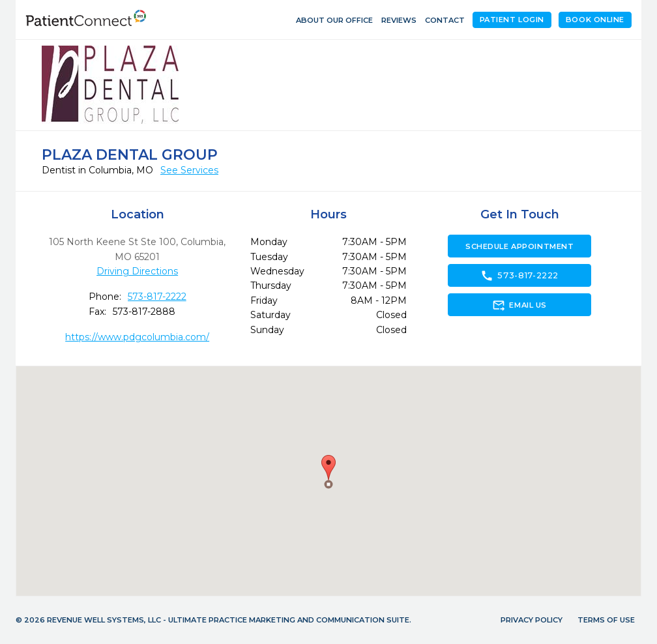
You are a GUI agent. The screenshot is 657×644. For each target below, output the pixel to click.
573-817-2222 (157, 297)
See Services (189, 170)
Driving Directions (137, 271)
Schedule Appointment (519, 246)
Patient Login (512, 20)
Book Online (595, 20)
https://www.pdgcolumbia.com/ (137, 337)
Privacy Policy (532, 620)
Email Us (519, 305)
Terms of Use (606, 620)
